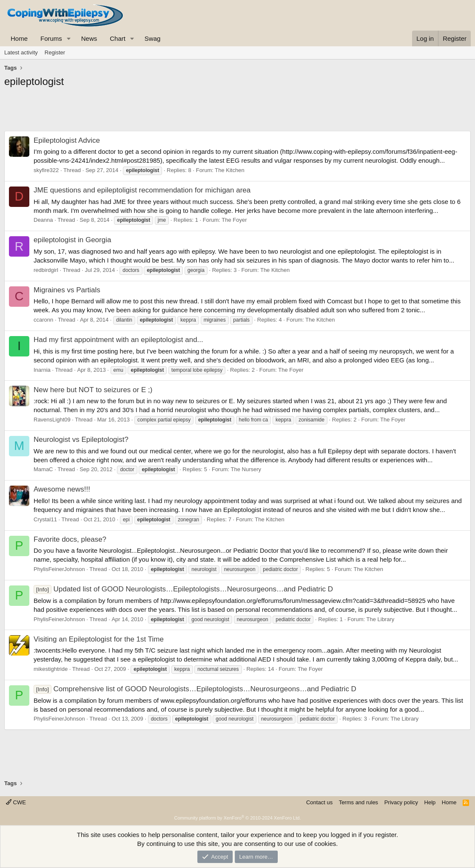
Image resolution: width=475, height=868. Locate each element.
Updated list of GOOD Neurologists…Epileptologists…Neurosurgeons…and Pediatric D (183, 589)
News (89, 38)
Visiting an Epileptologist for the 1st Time (99, 639)
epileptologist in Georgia (72, 240)
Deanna (43, 220)
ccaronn (43, 320)
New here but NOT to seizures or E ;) (93, 390)
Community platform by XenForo (238, 818)
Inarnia (42, 370)
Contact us (319, 802)
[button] (69, 38)
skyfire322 (46, 170)
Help (430, 802)
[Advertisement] (237, 112)
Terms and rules (358, 802)
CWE (16, 802)
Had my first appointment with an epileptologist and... (118, 340)
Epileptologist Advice (67, 140)
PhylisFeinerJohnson (59, 569)
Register (55, 52)
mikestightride (51, 669)
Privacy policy (401, 802)
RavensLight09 (52, 420)
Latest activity (21, 52)
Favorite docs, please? (70, 539)
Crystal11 (45, 519)
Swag (153, 38)
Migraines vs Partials (67, 290)
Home (19, 38)
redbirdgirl (46, 270)
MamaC (43, 469)
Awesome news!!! (62, 489)
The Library (381, 619)
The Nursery (246, 469)
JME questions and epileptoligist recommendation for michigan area (142, 190)
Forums (51, 38)
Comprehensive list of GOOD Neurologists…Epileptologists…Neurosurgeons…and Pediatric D (195, 689)
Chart (118, 38)
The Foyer (234, 220)
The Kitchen (229, 170)
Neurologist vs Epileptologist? (81, 440)
